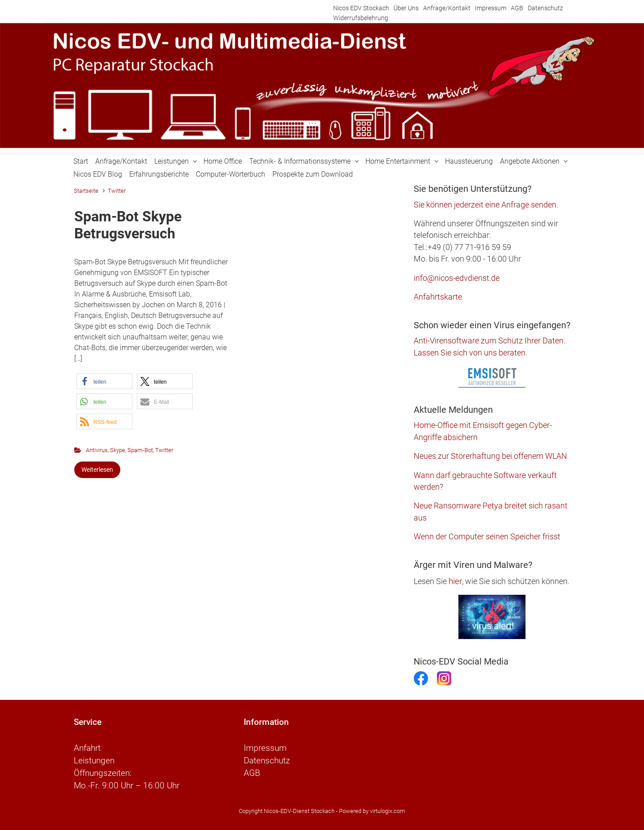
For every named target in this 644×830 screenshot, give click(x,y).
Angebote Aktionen (530, 161)
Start (81, 161)
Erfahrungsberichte (159, 174)
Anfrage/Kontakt (447, 8)
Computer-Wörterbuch (231, 174)
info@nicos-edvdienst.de (457, 278)
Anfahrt (87, 748)
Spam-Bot (140, 450)
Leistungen (172, 161)
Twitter (164, 450)
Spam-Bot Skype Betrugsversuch (128, 225)
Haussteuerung (469, 161)
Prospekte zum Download (313, 174)
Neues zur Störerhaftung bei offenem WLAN (490, 456)
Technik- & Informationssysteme (300, 161)
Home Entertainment (398, 161)
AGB (517, 8)
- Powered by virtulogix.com (371, 811)
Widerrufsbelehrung (361, 18)
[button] (104, 381)
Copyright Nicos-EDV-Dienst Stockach (287, 811)
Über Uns (406, 8)
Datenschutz (545, 8)
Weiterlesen (97, 470)
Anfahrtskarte (438, 297)
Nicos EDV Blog (98, 174)
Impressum (491, 8)
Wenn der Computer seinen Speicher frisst (487, 537)
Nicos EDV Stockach (361, 8)
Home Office (223, 161)
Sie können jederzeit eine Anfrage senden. (486, 205)
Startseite (86, 191)
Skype (118, 450)
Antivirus (97, 450)
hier (455, 581)
